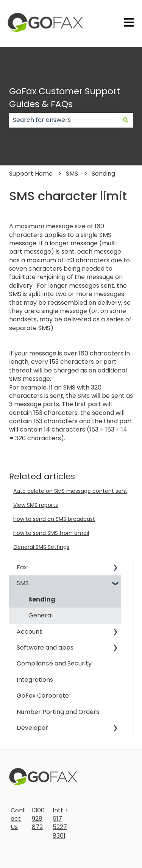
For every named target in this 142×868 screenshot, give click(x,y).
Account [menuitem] (29, 632)
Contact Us (18, 819)
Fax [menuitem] (22, 567)
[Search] (126, 120)
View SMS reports (36, 505)
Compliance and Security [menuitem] (54, 663)
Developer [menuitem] (32, 728)
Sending (103, 174)
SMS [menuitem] (23, 583)
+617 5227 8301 (61, 823)
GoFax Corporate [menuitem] (43, 696)
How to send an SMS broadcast (54, 519)
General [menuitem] (41, 615)
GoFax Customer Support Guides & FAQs (65, 98)
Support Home (31, 174)
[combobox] (64, 120)
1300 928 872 (38, 819)
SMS (72, 174)
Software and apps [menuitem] (45, 647)
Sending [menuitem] (42, 599)
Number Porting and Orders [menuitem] (58, 712)
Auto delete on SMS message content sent (70, 491)
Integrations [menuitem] (35, 680)
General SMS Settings (41, 547)
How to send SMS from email (51, 533)
